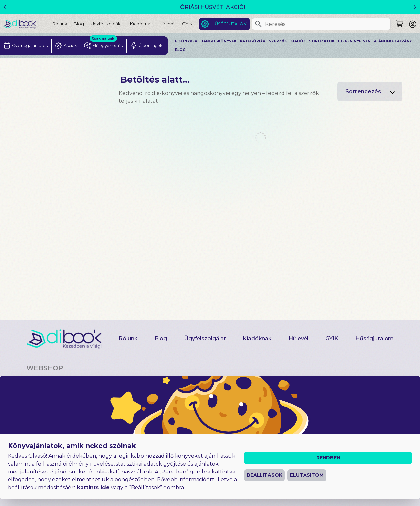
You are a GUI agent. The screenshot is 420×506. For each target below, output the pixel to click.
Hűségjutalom (229, 24)
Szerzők (278, 41)
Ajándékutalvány (393, 41)
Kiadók (298, 41)
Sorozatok (322, 41)
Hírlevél (168, 24)
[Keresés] (258, 24)
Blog (79, 24)
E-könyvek (186, 41)
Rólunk (60, 24)
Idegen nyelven (354, 41)
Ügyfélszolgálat (107, 24)
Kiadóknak (141, 24)
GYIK (187, 24)
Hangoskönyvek (219, 41)
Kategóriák (253, 41)
